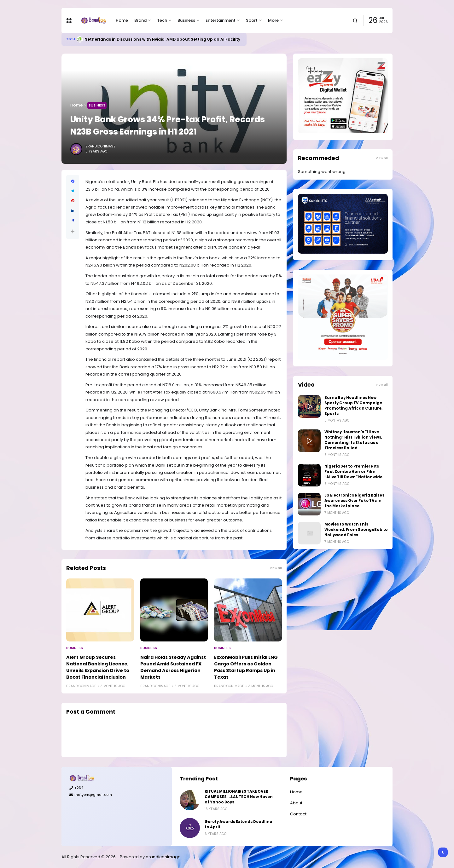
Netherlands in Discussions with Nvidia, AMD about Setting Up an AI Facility (162, 39)
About (296, 803)
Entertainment (221, 20)
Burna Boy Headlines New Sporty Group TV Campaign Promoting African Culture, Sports (353, 406)
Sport (252, 20)
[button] (73, 231)
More (273, 20)
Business (186, 20)
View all (276, 568)
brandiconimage (163, 857)
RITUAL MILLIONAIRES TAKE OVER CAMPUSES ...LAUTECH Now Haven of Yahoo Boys (239, 797)
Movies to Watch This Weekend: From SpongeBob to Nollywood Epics (356, 530)
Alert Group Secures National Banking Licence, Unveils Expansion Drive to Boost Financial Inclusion (98, 667)
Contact (298, 814)
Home (122, 20)
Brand (140, 20)
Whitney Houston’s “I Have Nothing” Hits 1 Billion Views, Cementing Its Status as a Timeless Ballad (353, 440)
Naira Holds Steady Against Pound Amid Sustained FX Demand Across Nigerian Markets (173, 667)
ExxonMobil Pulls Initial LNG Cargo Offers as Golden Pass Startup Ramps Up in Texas (246, 667)
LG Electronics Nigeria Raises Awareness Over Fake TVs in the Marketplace (354, 501)
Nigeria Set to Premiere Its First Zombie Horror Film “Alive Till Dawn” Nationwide (353, 472)
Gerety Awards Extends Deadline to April (238, 824)
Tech (162, 20)
